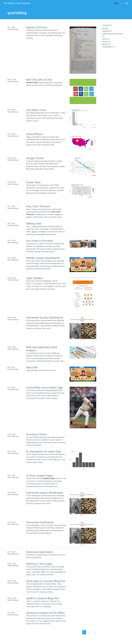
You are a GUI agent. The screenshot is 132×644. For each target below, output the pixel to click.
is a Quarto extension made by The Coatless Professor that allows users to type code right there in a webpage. (44, 604)
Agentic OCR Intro (37, 27)
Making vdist (34, 223)
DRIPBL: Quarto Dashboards (43, 258)
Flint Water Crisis (36, 110)
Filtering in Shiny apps (39, 564)
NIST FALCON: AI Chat (39, 80)
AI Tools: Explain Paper (40, 476)
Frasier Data (33, 182)
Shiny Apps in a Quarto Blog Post (46, 581)
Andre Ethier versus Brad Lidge (45, 387)
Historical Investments (40, 552)
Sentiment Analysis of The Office (45, 613)
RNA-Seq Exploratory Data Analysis (42, 349)
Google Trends (35, 158)
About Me (32, 367)
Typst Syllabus (35, 278)
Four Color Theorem (38, 206)
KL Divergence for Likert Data (44, 451)
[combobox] (127, 3)
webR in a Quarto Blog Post (42, 598)
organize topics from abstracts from (41, 370)
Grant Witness (35, 134)
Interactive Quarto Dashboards (45, 317)
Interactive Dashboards (40, 522)
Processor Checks (37, 434)
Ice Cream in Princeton (40, 241)
